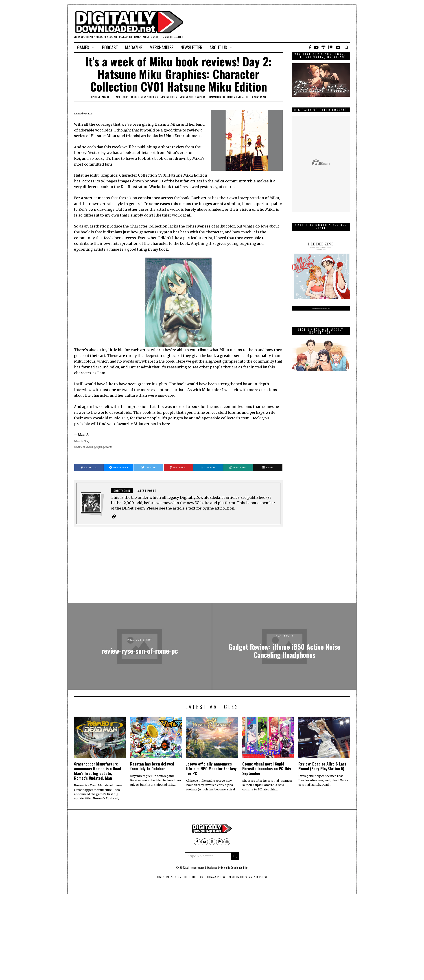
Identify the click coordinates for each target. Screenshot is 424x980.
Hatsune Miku (167, 97)
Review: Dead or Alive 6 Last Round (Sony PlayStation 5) (322, 766)
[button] (235, 856)
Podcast (110, 47)
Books (152, 97)
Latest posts (147, 491)
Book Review (139, 97)
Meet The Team (194, 877)
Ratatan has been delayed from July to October (152, 766)
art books (122, 97)
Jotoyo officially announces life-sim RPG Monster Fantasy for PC (211, 768)
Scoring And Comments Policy (248, 877)
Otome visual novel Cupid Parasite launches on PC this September (267, 768)
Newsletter (191, 47)
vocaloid (243, 97)
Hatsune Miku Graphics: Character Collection (207, 97)
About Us (218, 47)
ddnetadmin (102, 97)
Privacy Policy (216, 877)
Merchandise (162, 47)
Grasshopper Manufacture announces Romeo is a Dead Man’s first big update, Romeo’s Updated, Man (98, 771)
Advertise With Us (169, 877)
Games (83, 47)
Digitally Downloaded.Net (235, 867)
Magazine (134, 47)
